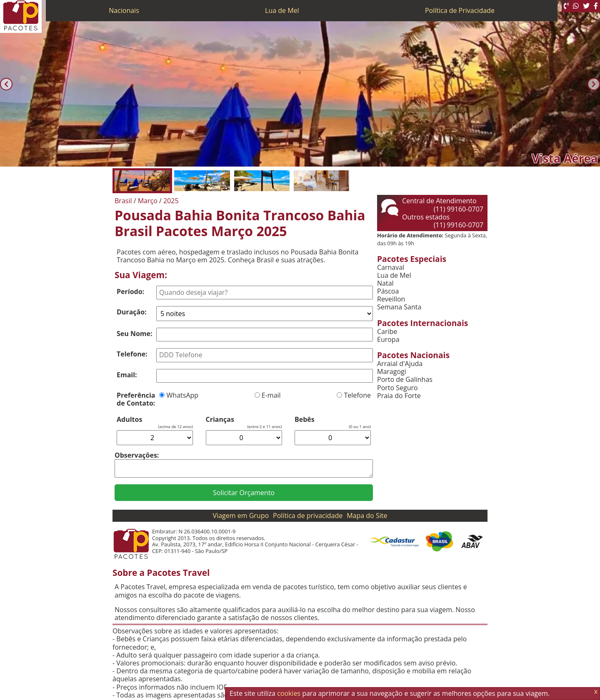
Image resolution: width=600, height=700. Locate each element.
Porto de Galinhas (405, 380)
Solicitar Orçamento (244, 493)
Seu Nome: (135, 334)
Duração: (132, 312)
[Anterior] (6, 84)
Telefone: (132, 354)
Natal (385, 283)
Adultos (129, 420)
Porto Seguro (397, 388)
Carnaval (391, 268)
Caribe (387, 332)
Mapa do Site (367, 516)
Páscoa (388, 291)
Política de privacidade (308, 516)
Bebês (305, 420)
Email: (127, 375)
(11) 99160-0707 (459, 209)
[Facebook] (596, 6)
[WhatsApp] (576, 6)
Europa (388, 340)
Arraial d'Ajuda (400, 364)
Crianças (220, 420)
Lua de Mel (282, 10)
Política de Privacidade (460, 10)
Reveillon (391, 299)
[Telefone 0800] (566, 6)
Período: (130, 291)
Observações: (137, 455)
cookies (289, 693)
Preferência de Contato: (136, 399)
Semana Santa (399, 307)
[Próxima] (594, 84)
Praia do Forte (399, 396)
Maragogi (392, 372)
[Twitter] (586, 6)
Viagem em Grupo (241, 516)
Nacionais (124, 10)
